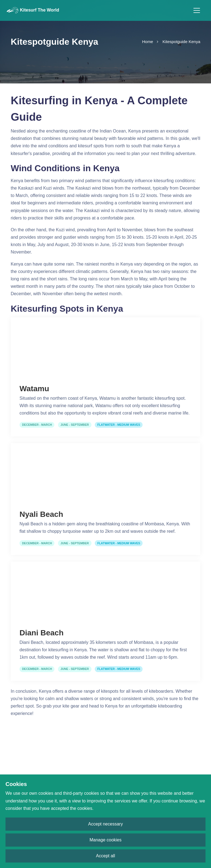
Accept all (105, 856)
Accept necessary (105, 824)
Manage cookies (106, 840)
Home (148, 42)
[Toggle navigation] (197, 10)
